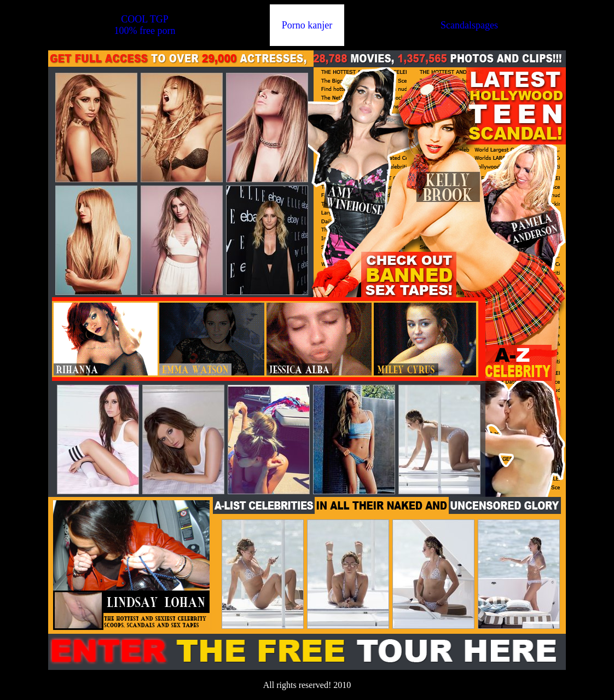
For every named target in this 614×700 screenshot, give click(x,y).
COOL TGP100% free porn (144, 25)
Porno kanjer (307, 25)
